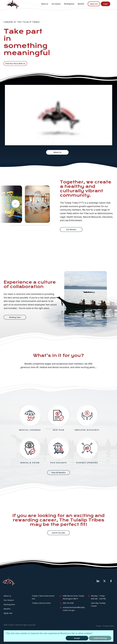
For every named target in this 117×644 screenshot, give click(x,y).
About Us (57, 152)
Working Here (15, 317)
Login (106, 4)
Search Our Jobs (58, 533)
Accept (77, 638)
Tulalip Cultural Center (41, 603)
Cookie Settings (100, 638)
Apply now (94, 4)
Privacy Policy (108, 626)
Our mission (56, 4)
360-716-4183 (68, 603)
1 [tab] (17, 225)
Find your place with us (15, 64)
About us (45, 4)
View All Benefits (58, 473)
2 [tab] (30, 225)
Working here (69, 4)
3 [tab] (43, 225)
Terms (99, 626)
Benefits (81, 4)
